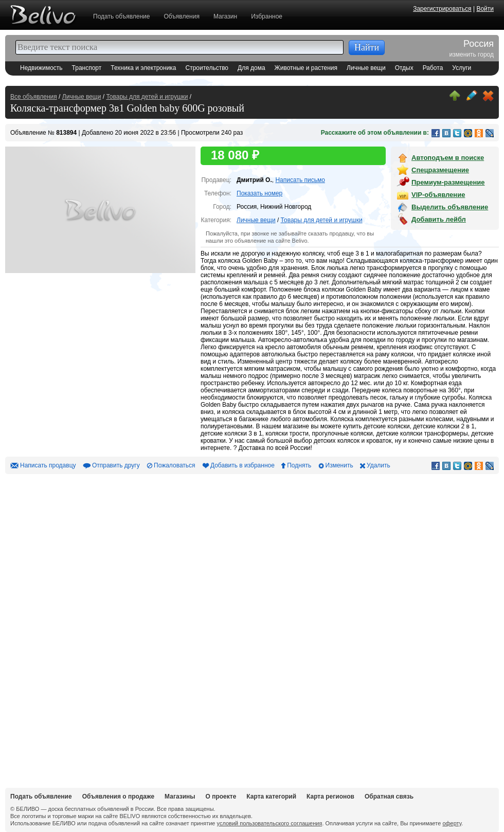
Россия (479, 44)
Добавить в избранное (242, 465)
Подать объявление (121, 16)
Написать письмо (300, 180)
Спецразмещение (440, 170)
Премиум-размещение (448, 182)
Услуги (462, 68)
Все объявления (34, 97)
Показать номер (259, 193)
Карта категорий (271, 797)
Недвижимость (41, 68)
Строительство (207, 68)
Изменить (339, 465)
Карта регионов (330, 797)
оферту (452, 823)
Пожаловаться (175, 465)
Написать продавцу (48, 465)
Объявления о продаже (118, 797)
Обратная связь (389, 797)
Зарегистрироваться (442, 9)
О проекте (221, 797)
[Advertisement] (82, 628)
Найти (367, 47)
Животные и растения (306, 68)
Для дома (251, 68)
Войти (485, 9)
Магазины (180, 797)
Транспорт (87, 68)
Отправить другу (116, 465)
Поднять (299, 465)
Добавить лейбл (439, 219)
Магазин (225, 16)
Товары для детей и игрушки (147, 97)
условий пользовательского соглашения (270, 823)
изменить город (472, 55)
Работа (433, 68)
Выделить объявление (450, 207)
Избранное (267, 16)
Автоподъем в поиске (448, 158)
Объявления (181, 16)
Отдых (404, 68)
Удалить (379, 465)
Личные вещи (366, 68)
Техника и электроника (143, 68)
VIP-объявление (438, 195)
